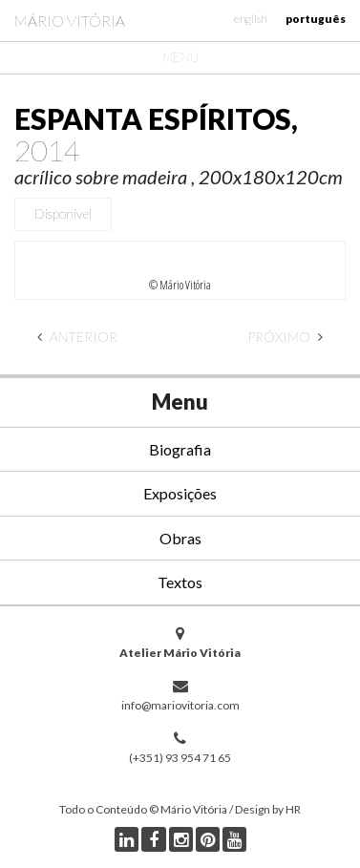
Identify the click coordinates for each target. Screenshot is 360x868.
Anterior (77, 337)
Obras (180, 538)
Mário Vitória (70, 21)
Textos (180, 582)
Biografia (180, 449)
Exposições (180, 493)
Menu (180, 57)
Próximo (285, 337)
